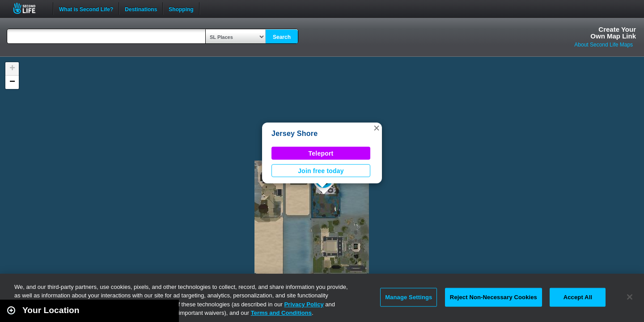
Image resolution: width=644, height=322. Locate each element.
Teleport (321, 153)
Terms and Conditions (281, 313)
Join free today (321, 171)
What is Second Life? (86, 8)
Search (282, 37)
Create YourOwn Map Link (613, 33)
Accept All (578, 297)
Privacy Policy (304, 304)
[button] (377, 128)
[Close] (630, 297)
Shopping (181, 8)
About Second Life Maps (604, 45)
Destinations (141, 8)
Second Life (29, 8)
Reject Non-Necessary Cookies (494, 297)
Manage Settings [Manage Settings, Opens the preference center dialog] (409, 297)
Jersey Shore (294, 133)
